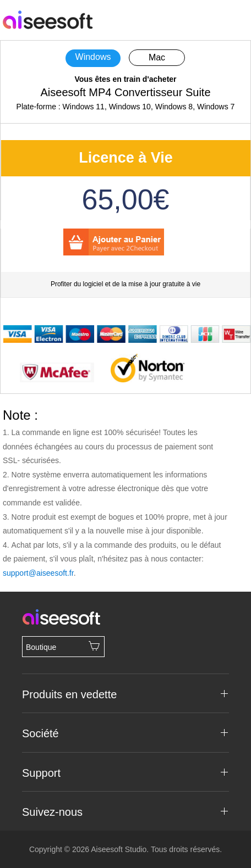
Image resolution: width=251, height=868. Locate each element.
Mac (157, 57)
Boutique (63, 646)
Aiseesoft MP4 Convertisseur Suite (125, 92)
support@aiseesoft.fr (38, 573)
